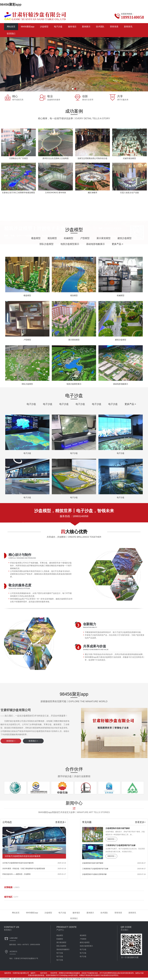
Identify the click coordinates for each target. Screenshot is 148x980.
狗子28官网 (76, 979)
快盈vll (69, 979)
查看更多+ (14, 822)
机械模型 (60, 939)
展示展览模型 (61, 942)
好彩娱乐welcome (87, 979)
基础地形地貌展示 (63, 949)
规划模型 (83, 935)
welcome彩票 (55, 979)
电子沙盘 (58, 27)
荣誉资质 (114, 27)
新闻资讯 (128, 27)
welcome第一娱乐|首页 (23, 979)
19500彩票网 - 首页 (7, 979)
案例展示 (86, 27)
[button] (73, 89)
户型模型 (83, 939)
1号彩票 (63, 979)
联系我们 (11, 34)
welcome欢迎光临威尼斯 (41, 979)
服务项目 (72, 27)
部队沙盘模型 (61, 946)
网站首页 (11, 27)
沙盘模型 (44, 27)
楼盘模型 (132, 238)
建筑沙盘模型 (85, 942)
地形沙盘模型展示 (86, 946)
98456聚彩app (11, 4)
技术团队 (100, 27)
